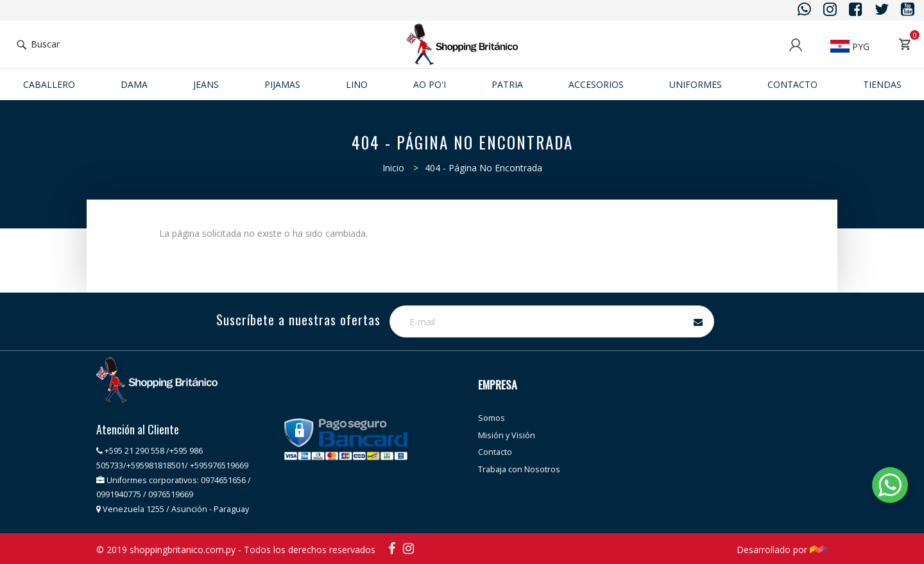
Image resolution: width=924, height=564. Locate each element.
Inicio (393, 168)
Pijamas (282, 84)
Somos (492, 418)
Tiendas (882, 84)
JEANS (206, 84)
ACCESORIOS (596, 84)
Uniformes (696, 84)
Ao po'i (430, 84)
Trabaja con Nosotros (519, 469)
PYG (850, 47)
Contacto (792, 84)
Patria (507, 84)
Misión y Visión (507, 435)
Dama (134, 84)
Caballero (49, 84)
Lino (357, 84)
